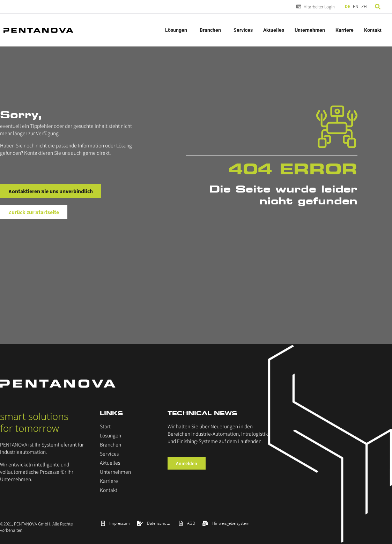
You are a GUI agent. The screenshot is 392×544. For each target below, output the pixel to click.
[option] (356, 7)
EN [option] (356, 7)
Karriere (345, 30)
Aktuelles (274, 30)
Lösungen (177, 30)
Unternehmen (310, 30)
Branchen (211, 30)
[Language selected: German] (357, 7)
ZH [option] (364, 7)
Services (243, 30)
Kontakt (373, 30)
